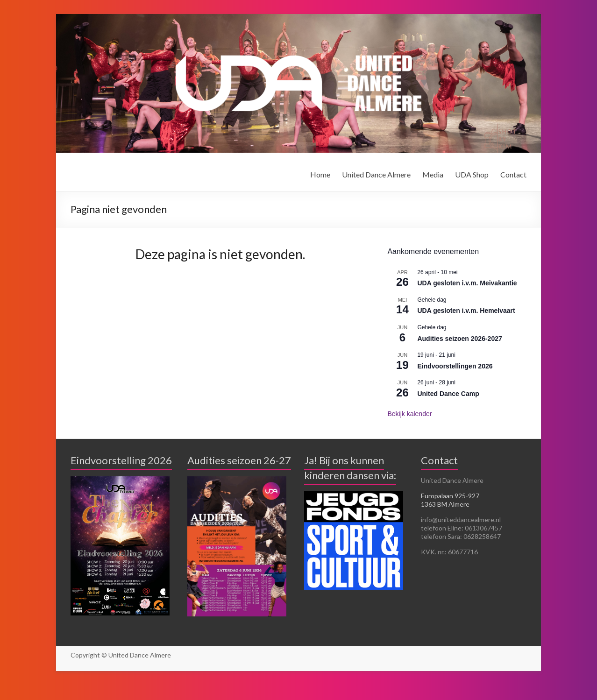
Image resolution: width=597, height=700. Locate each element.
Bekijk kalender (409, 414)
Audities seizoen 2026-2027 (459, 339)
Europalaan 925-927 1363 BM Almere (450, 500)
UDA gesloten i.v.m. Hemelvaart (466, 311)
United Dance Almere (376, 174)
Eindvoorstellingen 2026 (455, 366)
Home (320, 174)
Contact (513, 174)
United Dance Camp (448, 394)
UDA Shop (472, 174)
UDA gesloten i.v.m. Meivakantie (467, 283)
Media (433, 174)
